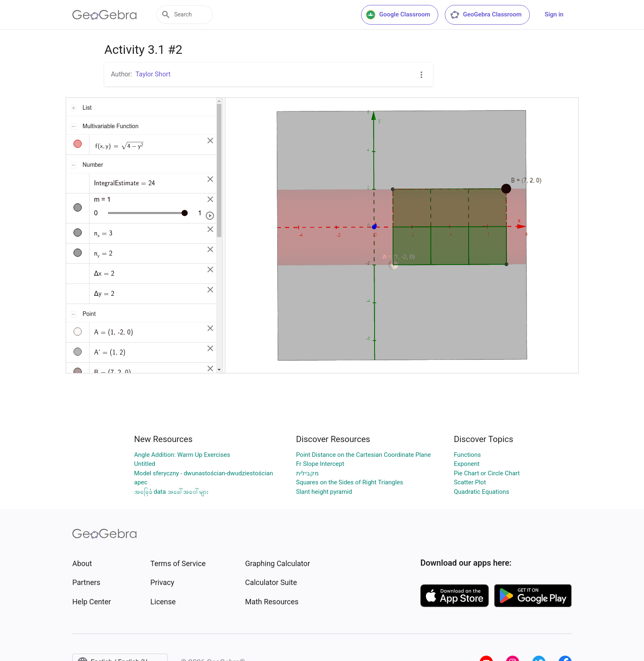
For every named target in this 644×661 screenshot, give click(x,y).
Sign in (554, 14)
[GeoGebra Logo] (105, 15)
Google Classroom (398, 15)
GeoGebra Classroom (486, 15)
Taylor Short (153, 74)
